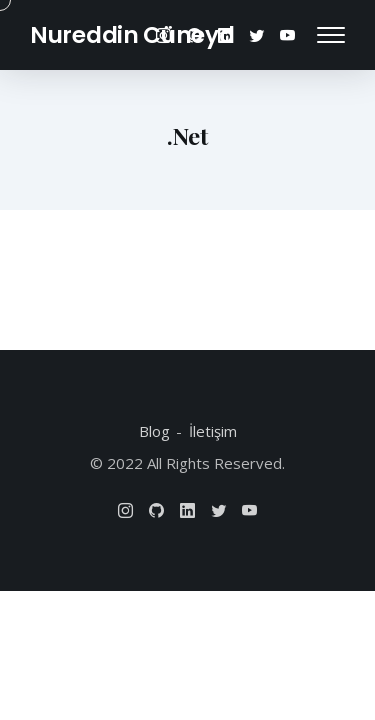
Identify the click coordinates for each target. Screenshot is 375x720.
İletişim (213, 431)
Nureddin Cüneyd (132, 35)
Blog (154, 431)
